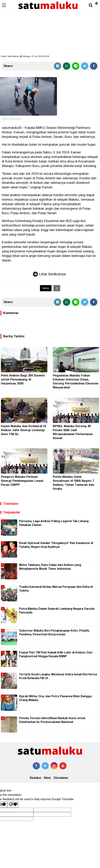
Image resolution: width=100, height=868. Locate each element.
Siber (47, 778)
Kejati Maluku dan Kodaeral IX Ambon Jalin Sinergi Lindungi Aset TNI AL (24, 430)
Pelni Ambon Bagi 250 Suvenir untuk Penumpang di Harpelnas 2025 (23, 379)
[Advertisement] (50, 27)
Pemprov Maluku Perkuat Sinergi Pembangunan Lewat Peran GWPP (22, 481)
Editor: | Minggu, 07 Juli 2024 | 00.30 (25, 56)
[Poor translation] (13, 805)
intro (46, 288)
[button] (96, 2)
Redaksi (35, 778)
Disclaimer (61, 778)
